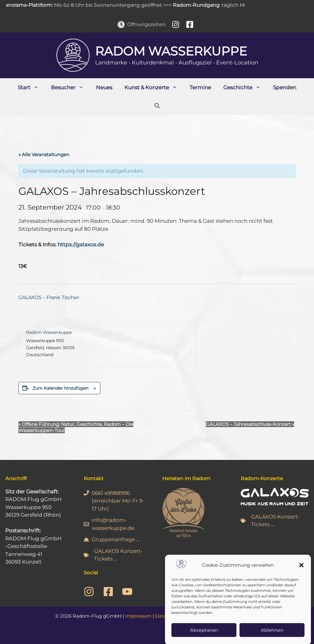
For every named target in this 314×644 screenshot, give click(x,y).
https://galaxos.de (81, 245)
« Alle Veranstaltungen (44, 154)
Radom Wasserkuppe (171, 51)
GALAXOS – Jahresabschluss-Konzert (250, 424)
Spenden (285, 87)
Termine (200, 87)
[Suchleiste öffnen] (157, 106)
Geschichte (245, 87)
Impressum (138, 616)
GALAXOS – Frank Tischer (49, 297)
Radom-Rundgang (200, 5)
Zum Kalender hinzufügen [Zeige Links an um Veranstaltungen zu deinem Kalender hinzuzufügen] (60, 388)
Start (31, 87)
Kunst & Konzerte (154, 87)
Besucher (70, 87)
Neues (104, 87)
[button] (301, 573)
